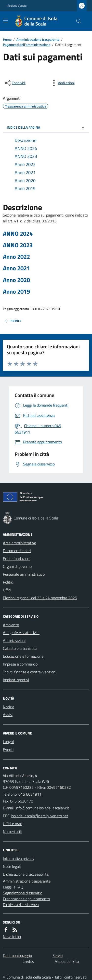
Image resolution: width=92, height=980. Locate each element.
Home (7, 39)
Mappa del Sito (67, 961)
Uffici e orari (13, 824)
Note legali (12, 866)
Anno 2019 (16, 292)
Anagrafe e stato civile (21, 633)
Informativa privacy (19, 858)
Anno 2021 (16, 268)
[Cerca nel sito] (77, 21)
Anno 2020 (16, 280)
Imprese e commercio (20, 664)
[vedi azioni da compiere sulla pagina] (62, 83)
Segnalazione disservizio (23, 893)
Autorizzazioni (14, 640)
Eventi (8, 749)
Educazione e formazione (23, 656)
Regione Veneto (17, 6)
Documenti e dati (17, 551)
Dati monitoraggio (17, 955)
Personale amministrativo (24, 574)
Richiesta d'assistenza (21, 905)
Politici (8, 582)
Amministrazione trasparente (38, 39)
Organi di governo (17, 566)
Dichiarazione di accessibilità (26, 874)
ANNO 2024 (18, 234)
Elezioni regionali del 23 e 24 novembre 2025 (40, 598)
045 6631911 (30, 794)
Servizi (58, 955)
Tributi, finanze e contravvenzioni (30, 672)
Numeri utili (12, 831)
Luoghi (8, 742)
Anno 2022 (16, 257)
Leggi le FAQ (13, 887)
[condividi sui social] (15, 83)
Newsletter (12, 937)
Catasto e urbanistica (20, 648)
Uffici (7, 590)
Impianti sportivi (16, 680)
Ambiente (11, 625)
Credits (28, 961)
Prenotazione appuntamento (26, 899)
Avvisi (8, 715)
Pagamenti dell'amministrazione (27, 45)
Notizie (9, 707)
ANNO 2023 (18, 245)
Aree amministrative (20, 543)
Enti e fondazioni (17, 558)
